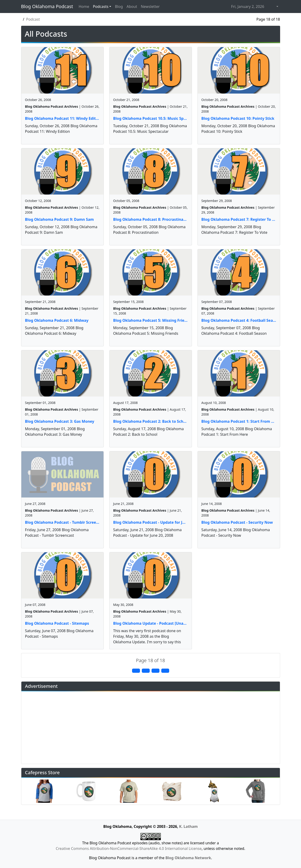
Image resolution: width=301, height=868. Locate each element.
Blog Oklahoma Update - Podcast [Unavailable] (151, 623)
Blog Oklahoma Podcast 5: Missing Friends (151, 320)
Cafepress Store (42, 772)
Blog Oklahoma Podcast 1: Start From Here (239, 421)
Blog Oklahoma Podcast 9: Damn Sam (60, 219)
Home (84, 7)
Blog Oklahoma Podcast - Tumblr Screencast (62, 522)
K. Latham (188, 826)
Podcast (33, 19)
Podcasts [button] (101, 7)
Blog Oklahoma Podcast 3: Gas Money (60, 421)
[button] (277, 7)
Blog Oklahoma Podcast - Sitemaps (57, 623)
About (132, 7)
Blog (119, 7)
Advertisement (41, 686)
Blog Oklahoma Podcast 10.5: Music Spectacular (151, 118)
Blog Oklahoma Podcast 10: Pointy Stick (238, 118)
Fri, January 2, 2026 (248, 7)
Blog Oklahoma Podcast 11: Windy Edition (62, 118)
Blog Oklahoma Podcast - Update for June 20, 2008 (151, 522)
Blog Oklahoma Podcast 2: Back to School (151, 421)
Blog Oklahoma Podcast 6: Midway (57, 320)
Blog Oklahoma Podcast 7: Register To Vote (239, 219)
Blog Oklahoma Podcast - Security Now (237, 522)
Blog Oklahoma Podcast (47, 6)
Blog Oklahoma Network (188, 858)
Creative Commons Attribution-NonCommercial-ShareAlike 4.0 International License (129, 848)
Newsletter (150, 7)
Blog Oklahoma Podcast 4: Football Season (239, 320)
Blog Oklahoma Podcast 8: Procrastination (151, 219)
